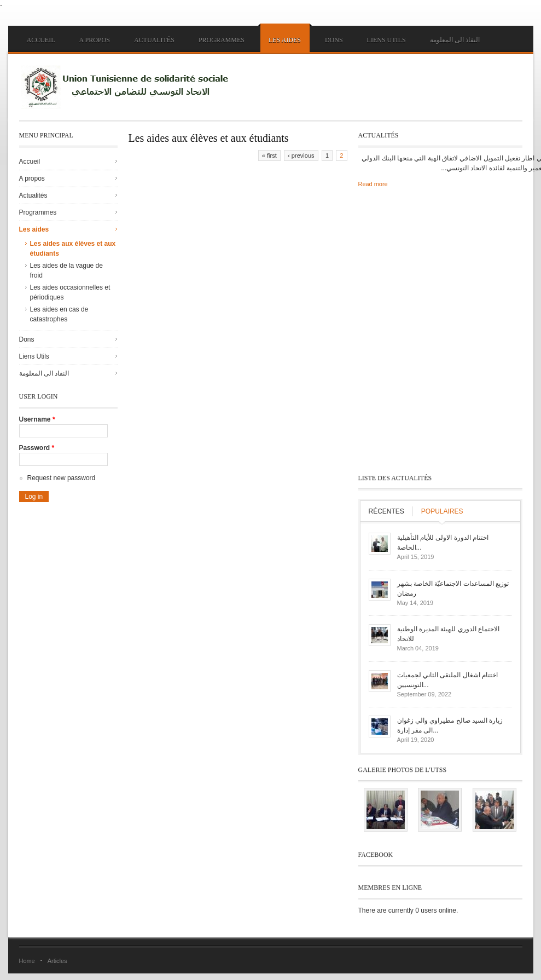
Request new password (62, 478)
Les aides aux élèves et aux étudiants (73, 249)
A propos (95, 40)
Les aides (285, 40)
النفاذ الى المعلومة (455, 40)
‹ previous (301, 155)
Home (27, 961)
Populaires (442, 511)
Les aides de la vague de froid (66, 270)
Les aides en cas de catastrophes (59, 314)
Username (37, 419)
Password (37, 448)
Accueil (41, 40)
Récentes (386, 511)
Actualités (154, 40)
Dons (334, 40)
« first (269, 155)
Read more (373, 184)
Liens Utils (386, 40)
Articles (57, 961)
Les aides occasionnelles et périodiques (70, 292)
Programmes (222, 40)
